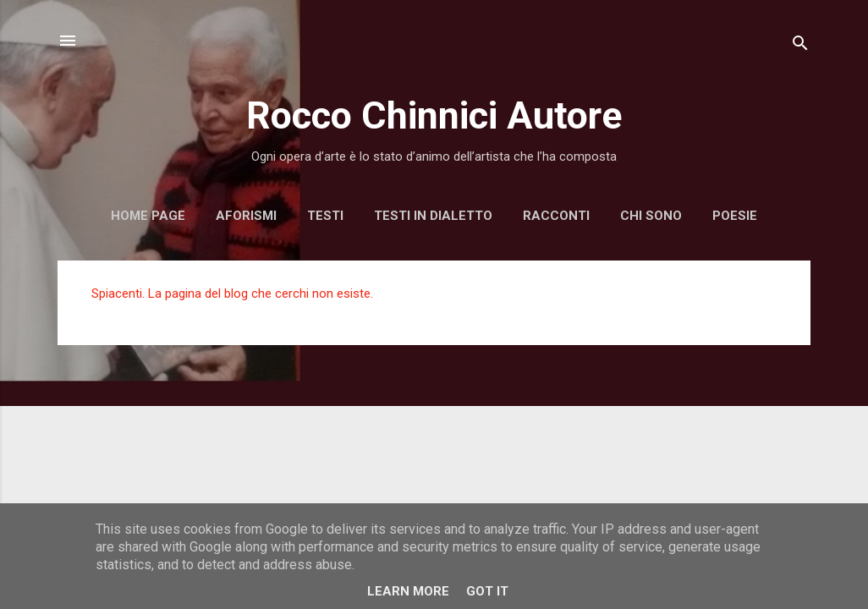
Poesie (735, 216)
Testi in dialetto (433, 216)
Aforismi (246, 216)
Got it (487, 591)
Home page (148, 216)
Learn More (408, 591)
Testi (325, 216)
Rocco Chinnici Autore (434, 115)
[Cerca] (800, 46)
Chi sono (651, 216)
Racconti (556, 216)
